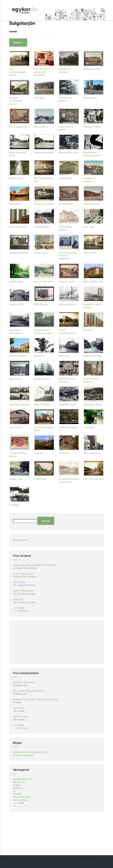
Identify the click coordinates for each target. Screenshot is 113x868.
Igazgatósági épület (19, 253)
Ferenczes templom (44, 204)
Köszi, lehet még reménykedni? (29, 691)
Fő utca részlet (66, 204)
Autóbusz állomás (92, 127)
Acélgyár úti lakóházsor (65, 71)
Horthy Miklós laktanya (65, 228)
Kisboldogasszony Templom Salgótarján (67, 256)
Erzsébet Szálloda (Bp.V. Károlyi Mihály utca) (35, 700)
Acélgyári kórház (91, 69)
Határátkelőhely (42, 227)
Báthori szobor (16, 178)
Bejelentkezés (20, 540)
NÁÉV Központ (41, 304)
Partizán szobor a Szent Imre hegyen (43, 332)
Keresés (13, 32)
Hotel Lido (18, 708)
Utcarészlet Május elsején (18, 455)
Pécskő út (88, 330)
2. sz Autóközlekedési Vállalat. (18, 72)
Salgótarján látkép (67, 405)
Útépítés (38, 453)
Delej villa (18, 599)
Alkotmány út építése (65, 99)
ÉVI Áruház (15, 204)
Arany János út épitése (66, 128)
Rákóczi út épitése (92, 356)
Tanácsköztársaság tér (67, 429)
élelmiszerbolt (20, 800)
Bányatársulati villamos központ (92, 154)
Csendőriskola (65, 178)
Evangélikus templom (89, 180)
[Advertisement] (57, 642)
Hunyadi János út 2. (22, 779)
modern (17, 785)
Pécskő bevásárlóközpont (67, 332)
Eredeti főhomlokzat (23, 591)
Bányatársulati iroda (68, 153)
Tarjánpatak (89, 428)
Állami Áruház (90, 98)
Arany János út (41, 127)
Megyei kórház (16, 304)
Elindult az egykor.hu (23, 755)
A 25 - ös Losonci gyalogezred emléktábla (42, 72)
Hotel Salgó (89, 227)
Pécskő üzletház (17, 356)
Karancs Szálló (41, 253)
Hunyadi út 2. (20, 782)
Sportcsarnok (16, 428)
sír (14, 791)
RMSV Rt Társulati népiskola (67, 380)
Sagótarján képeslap (19, 405)
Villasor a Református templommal (69, 481)
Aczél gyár (39, 98)
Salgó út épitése (42, 405)
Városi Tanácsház (92, 453)
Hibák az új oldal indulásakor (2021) (30, 752)
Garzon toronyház (18, 227)
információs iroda (22, 797)
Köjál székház (90, 253)
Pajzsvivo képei (21, 717)
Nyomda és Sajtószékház (16, 332)
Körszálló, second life (24, 682)
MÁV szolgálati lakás (93, 282)
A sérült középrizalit (23, 574)
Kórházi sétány (16, 282)
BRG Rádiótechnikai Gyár (44, 180)
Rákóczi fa (39, 356)
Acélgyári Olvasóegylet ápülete (16, 101)
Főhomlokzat (19, 582)
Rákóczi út (64, 356)
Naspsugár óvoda (67, 304)
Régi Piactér (15, 379)
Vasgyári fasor (16, 479)
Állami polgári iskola (19, 127)
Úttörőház (64, 453)
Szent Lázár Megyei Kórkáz (44, 429)
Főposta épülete (91, 204)
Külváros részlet (66, 282)
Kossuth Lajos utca (43, 282)
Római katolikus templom (91, 380)
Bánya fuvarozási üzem (17, 154)
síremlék (17, 794)
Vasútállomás (40, 479)
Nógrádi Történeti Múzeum (92, 306)
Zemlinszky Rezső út (93, 479)
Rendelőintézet (42, 379)
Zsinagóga (14, 505)
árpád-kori (18, 788)
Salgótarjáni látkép (92, 405)
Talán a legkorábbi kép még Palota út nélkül (35, 565)
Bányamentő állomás (44, 153)
